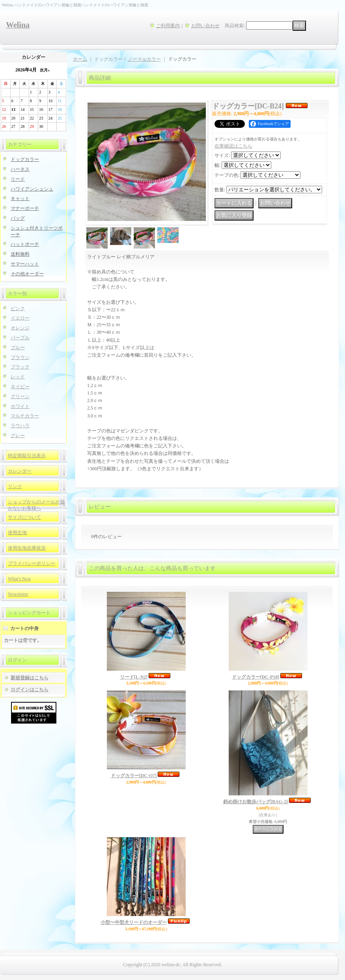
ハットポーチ (25, 244)
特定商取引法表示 (27, 456)
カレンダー (20, 471)
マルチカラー (25, 416)
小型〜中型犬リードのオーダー (134, 922)
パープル (20, 338)
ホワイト (20, 406)
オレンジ (20, 328)
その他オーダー (27, 274)
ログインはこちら (30, 690)
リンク (15, 486)
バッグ (18, 218)
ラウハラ (20, 426)
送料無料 (20, 254)
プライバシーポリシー (32, 563)
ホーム (80, 59)
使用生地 (17, 533)
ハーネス (20, 169)
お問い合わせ (205, 26)
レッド (18, 377)
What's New (19, 579)
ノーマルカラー (144, 59)
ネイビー (20, 387)
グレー (18, 436)
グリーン (20, 396)
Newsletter (18, 594)
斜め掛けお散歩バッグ (255, 802)
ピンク (18, 309)
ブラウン (20, 357)
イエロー (20, 318)
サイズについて (24, 517)
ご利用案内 (168, 26)
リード (18, 179)
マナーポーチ (25, 208)
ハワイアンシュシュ (32, 189)
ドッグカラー (25, 159)
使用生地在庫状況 (27, 548)
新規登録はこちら (30, 678)
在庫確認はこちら (233, 146)
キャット (20, 198)
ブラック (20, 367)
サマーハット (25, 264)
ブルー (18, 348)
